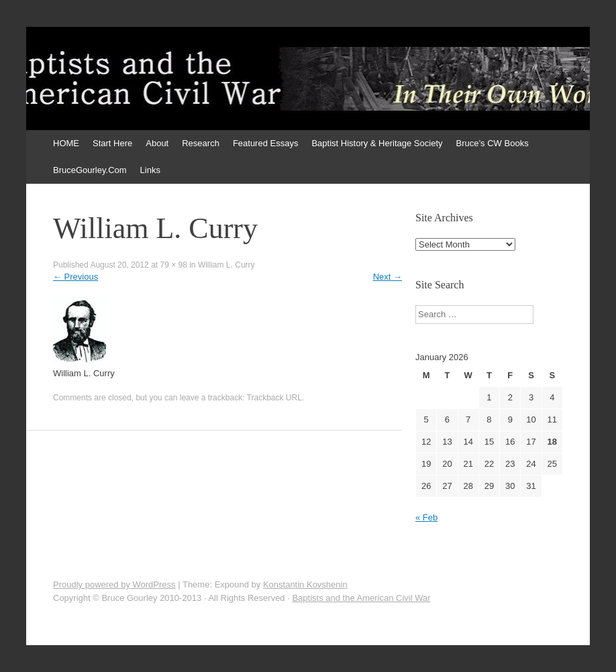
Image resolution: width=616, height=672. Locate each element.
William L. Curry (226, 265)
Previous (75, 277)
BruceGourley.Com (90, 170)
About (157, 143)
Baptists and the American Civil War (361, 598)
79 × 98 (173, 265)
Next (388, 277)
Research (201, 143)
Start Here (112, 143)
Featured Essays (266, 143)
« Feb (426, 517)
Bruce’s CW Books (493, 143)
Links (150, 170)
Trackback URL (274, 398)
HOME (66, 143)
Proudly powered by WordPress (114, 584)
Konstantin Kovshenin (305, 584)
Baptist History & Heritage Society (377, 143)
